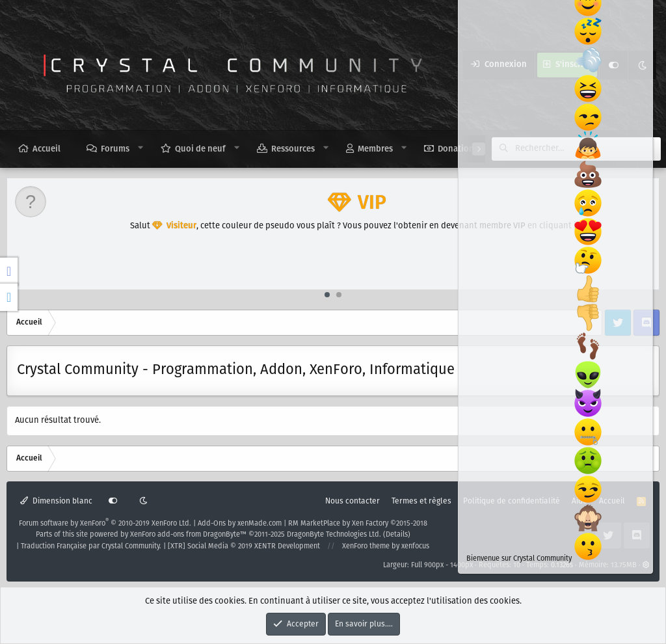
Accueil (47, 149)
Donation (456, 149)
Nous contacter (353, 501)
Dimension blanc (56, 501)
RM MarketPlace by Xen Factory (358, 524)
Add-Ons (212, 524)
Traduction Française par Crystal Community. (91, 546)
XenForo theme (366, 546)
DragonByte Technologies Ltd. (334, 535)
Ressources (293, 149)
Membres (375, 149)
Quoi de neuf (200, 149)
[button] (141, 148)
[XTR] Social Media (244, 546)
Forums (115, 149)
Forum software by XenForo (105, 524)
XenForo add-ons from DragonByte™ (188, 535)
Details (397, 535)
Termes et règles (421, 501)
